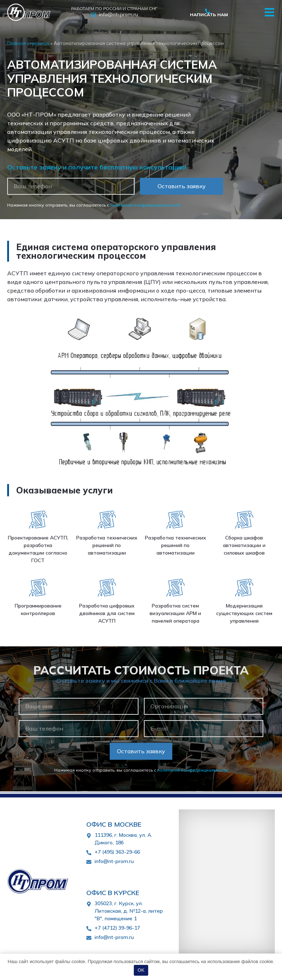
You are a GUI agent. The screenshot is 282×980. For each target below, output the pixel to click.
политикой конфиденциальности (145, 205)
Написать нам (209, 15)
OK (141, 970)
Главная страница (28, 43)
